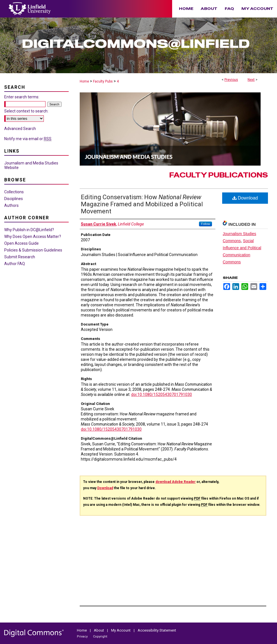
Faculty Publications (219, 175)
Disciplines (14, 199)
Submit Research (20, 257)
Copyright (100, 637)
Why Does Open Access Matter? (33, 237)
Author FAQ (15, 264)
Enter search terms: (22, 97)
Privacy (83, 637)
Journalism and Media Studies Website (31, 165)
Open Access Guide (21, 243)
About (99, 630)
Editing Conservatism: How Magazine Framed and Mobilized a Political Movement (142, 204)
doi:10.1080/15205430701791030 (162, 394)
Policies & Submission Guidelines (33, 250)
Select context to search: (26, 111)
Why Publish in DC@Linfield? (29, 230)
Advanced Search (20, 129)
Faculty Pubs (103, 81)
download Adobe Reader (176, 482)
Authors (11, 205)
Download (245, 198)
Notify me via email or (28, 139)
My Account (121, 630)
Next (251, 80)
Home (84, 81)
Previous (231, 80)
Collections (14, 192)
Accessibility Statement (157, 630)
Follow (205, 224)
